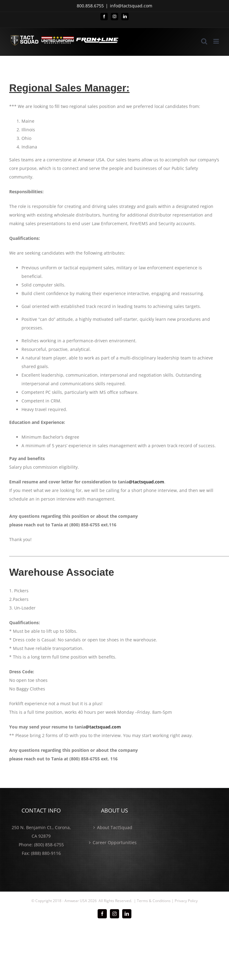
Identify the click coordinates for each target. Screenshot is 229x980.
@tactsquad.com (146, 482)
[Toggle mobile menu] (217, 41)
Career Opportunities (115, 842)
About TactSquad (115, 827)
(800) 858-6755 (49, 845)
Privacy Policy (186, 901)
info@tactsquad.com (131, 6)
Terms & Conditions (154, 901)
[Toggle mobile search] (204, 41)
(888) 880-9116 (46, 853)
